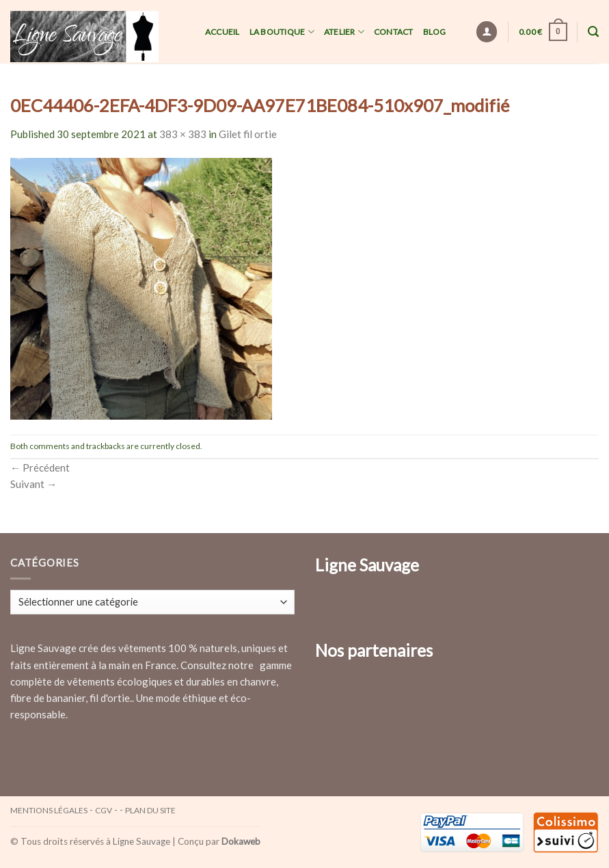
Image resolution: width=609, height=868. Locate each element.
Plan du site (150, 810)
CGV (104, 810)
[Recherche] (593, 32)
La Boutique (282, 32)
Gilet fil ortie (248, 134)
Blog (435, 32)
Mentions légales (49, 810)
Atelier (344, 32)
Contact (394, 32)
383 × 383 (183, 134)
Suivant (33, 484)
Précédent (40, 467)
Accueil (222, 32)
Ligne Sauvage (141, 841)
